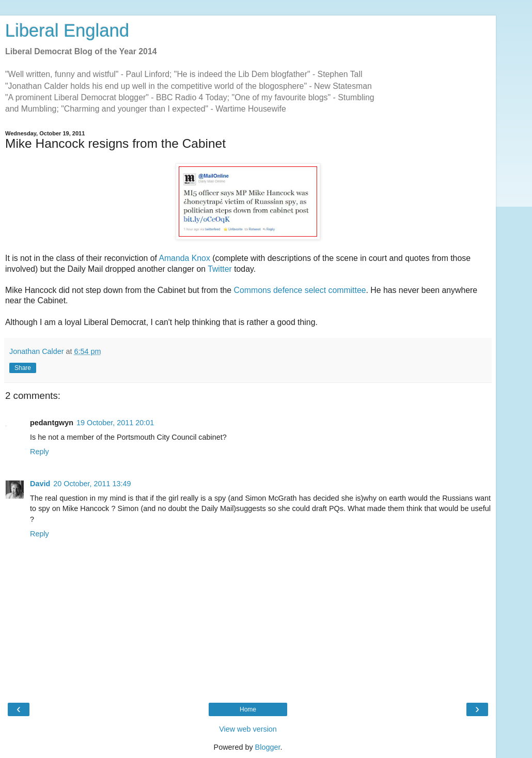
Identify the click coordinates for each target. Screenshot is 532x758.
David (40, 484)
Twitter (220, 269)
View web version (248, 729)
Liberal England (67, 30)
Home (248, 709)
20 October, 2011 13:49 (92, 484)
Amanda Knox (184, 258)
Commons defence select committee (300, 290)
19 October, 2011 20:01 (115, 423)
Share (23, 368)
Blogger (268, 747)
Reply (40, 452)
